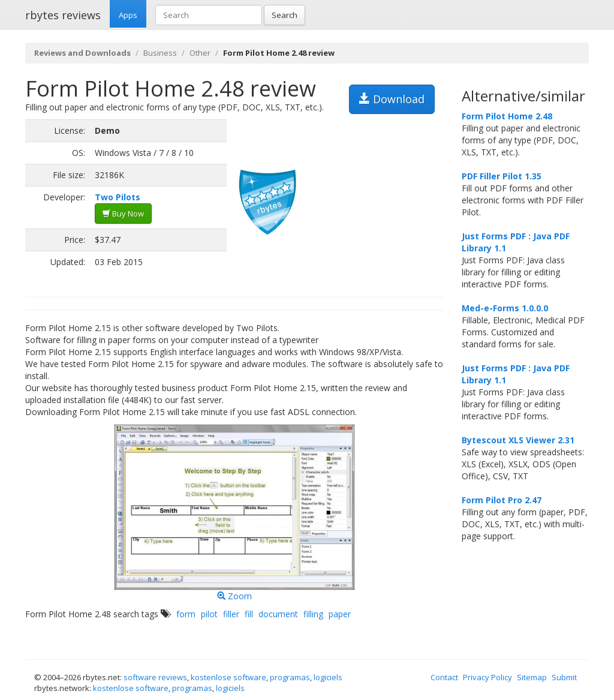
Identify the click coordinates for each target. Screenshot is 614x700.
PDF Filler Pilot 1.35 (502, 176)
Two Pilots (118, 197)
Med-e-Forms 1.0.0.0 (505, 308)
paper (340, 614)
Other (200, 53)
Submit (564, 677)
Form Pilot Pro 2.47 (502, 500)
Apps (128, 15)
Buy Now (123, 214)
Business (160, 53)
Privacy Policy (487, 677)
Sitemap (532, 677)
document (278, 614)
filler (231, 614)
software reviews (155, 677)
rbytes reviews (63, 15)
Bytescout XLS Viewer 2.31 (518, 440)
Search (285, 15)
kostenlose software (228, 677)
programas (290, 677)
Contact (444, 677)
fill (249, 614)
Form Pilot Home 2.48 (507, 116)
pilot (209, 614)
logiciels (328, 677)
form (186, 614)
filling (313, 614)
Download (392, 99)
